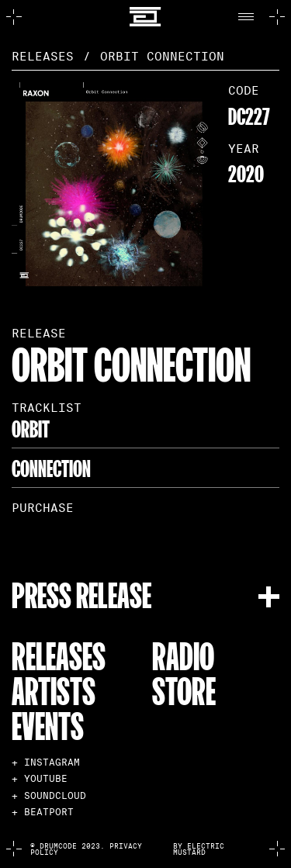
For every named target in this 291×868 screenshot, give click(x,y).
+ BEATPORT (43, 812)
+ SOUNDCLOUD (49, 796)
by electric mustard (199, 849)
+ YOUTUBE (40, 779)
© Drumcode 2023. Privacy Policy (86, 849)
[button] (250, 17)
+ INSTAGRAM (46, 763)
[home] (145, 17)
